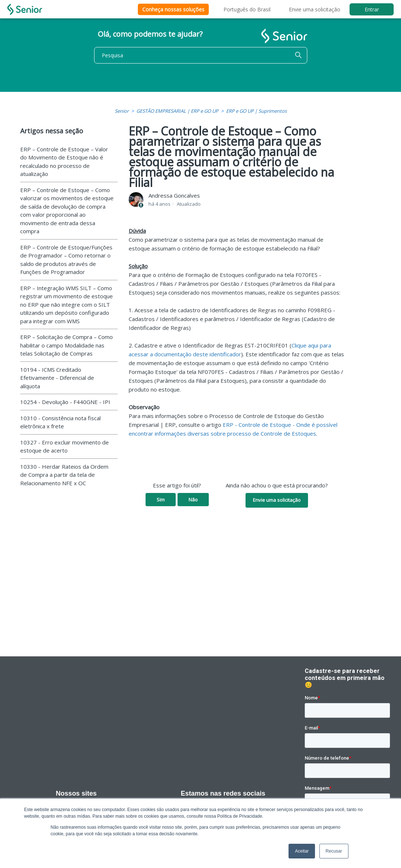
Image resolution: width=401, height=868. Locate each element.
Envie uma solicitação (315, 9)
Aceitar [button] (302, 851)
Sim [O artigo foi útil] (161, 500)
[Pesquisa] (201, 55)
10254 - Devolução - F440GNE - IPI (65, 402)
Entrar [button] (372, 9)
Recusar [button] (334, 851)
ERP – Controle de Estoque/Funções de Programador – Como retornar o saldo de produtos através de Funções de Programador (66, 260)
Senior (122, 111)
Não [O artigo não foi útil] (193, 500)
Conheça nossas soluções (173, 9)
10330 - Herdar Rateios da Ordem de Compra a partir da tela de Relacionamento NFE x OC (64, 475)
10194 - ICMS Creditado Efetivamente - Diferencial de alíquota (57, 378)
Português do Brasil (247, 9)
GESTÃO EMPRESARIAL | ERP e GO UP (177, 111)
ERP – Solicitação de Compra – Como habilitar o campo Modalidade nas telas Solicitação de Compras (67, 345)
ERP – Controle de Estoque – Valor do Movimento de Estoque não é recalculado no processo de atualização (64, 162)
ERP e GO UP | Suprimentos (256, 111)
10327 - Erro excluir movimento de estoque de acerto (65, 446)
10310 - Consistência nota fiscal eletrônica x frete (60, 422)
